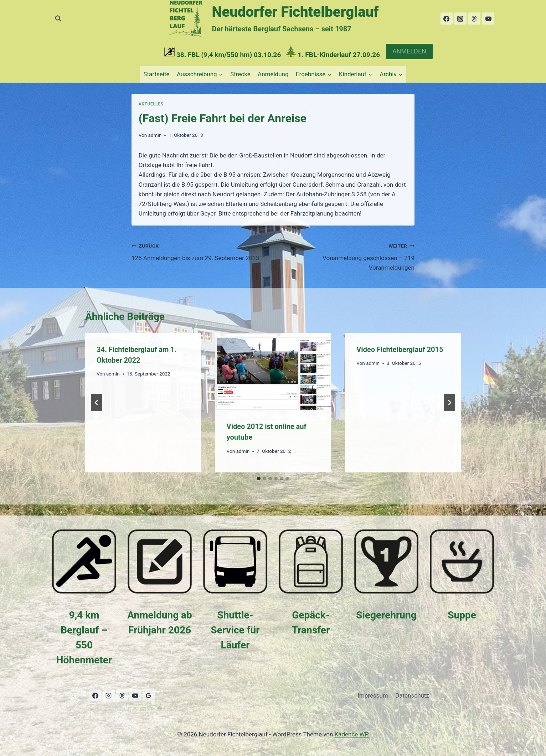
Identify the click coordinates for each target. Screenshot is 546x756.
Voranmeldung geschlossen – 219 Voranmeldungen (347, 256)
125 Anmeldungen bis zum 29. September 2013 (199, 251)
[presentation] (273, 371)
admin (155, 135)
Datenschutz (412, 695)
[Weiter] (449, 403)
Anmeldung (273, 74)
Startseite (156, 74)
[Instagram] (460, 19)
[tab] (259, 478)
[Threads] (474, 19)
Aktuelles (151, 104)
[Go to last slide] (97, 403)
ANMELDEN (409, 51)
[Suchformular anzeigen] (58, 19)
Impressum (373, 695)
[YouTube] (488, 19)
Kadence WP (352, 734)
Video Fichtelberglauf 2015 (400, 349)
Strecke (240, 74)
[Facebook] (447, 19)
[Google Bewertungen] (149, 695)
